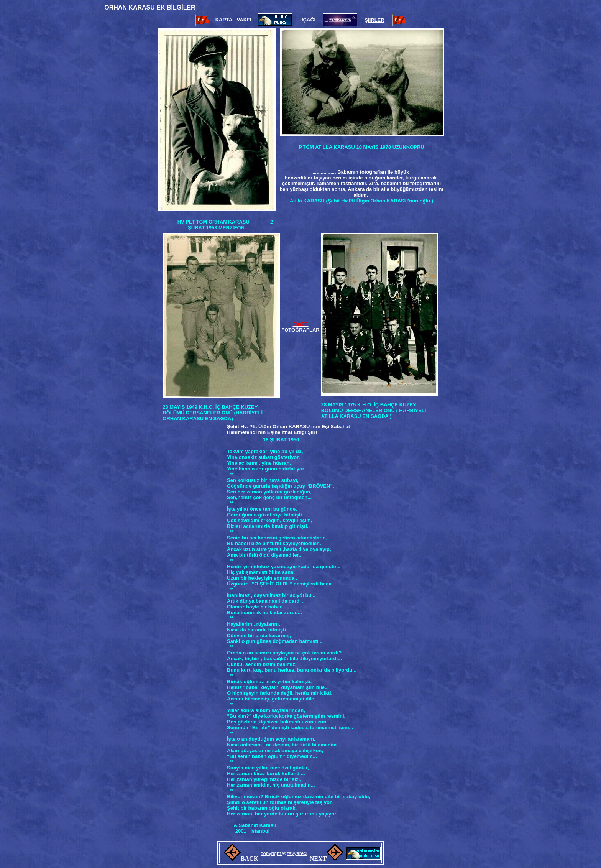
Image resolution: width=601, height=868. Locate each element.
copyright (271, 853)
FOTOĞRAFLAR (300, 330)
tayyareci (297, 853)
